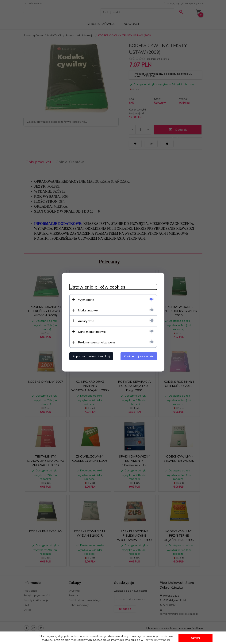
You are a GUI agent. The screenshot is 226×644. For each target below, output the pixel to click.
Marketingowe (88, 310)
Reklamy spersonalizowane (97, 342)
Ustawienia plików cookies (97, 287)
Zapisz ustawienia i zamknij (91, 356)
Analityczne (86, 321)
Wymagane (86, 299)
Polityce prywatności (157, 640)
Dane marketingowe (92, 331)
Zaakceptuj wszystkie (139, 356)
